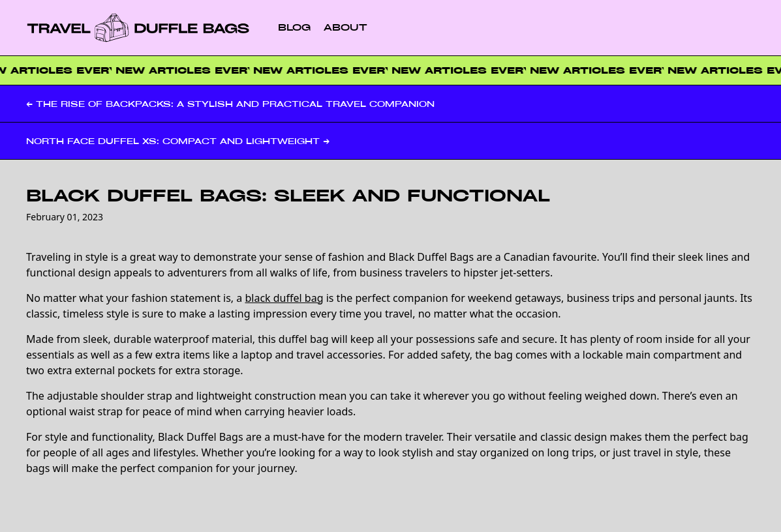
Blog (294, 27)
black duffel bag (284, 298)
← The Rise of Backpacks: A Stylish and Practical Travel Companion (230, 104)
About (345, 27)
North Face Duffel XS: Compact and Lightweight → (178, 141)
